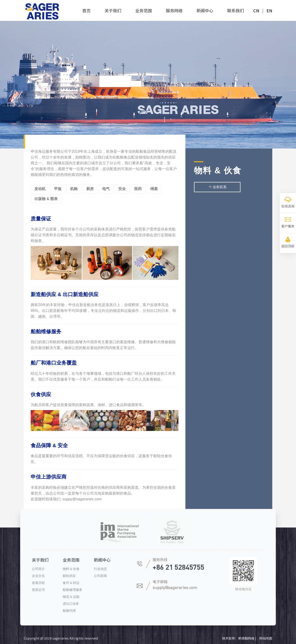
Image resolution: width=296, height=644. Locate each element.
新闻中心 (205, 10)
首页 (86, 10)
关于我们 (113, 10)
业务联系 (217, 187)
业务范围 (144, 10)
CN (256, 10)
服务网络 (174, 10)
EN (269, 10)
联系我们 (236, 10)
